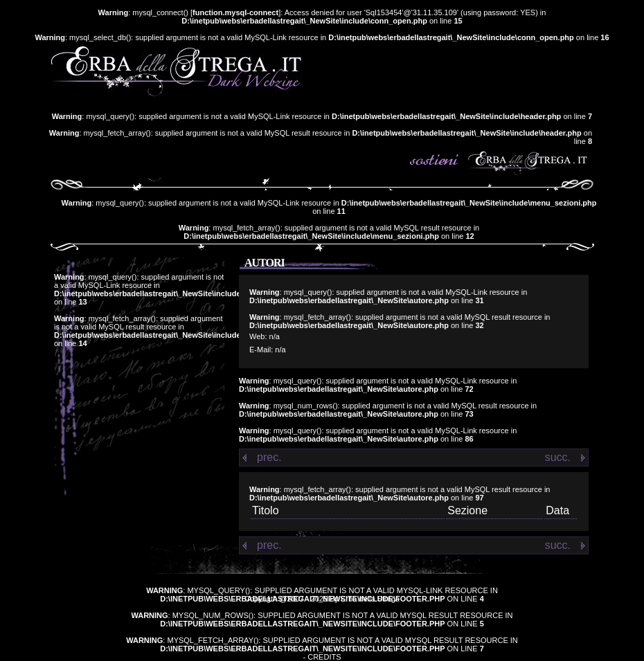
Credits (324, 657)
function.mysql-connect (235, 12)
